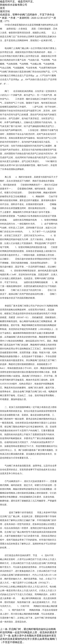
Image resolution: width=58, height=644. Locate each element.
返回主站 (5, 11)
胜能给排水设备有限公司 (14, 5)
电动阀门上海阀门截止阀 (17, 48)
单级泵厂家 (10, 306)
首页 (2, 8)
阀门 (7, 91)
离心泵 (8, 177)
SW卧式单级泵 (12, 25)
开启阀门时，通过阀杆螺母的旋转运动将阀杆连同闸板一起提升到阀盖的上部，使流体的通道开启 (28, 632)
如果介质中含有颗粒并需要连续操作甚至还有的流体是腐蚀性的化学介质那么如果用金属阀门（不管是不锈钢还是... (28, 639)
